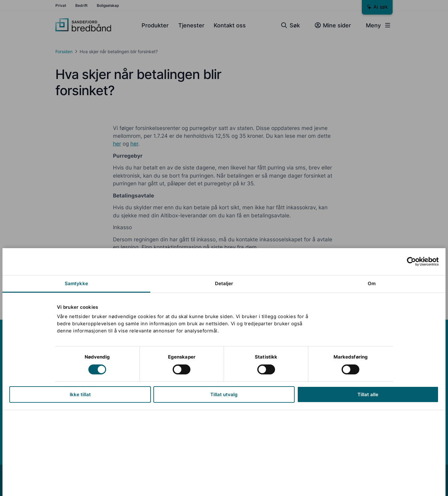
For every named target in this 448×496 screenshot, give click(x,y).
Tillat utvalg (224, 394)
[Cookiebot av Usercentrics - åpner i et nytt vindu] (411, 262)
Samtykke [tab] (76, 283)
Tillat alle (368, 394)
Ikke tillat (80, 394)
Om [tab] (372, 283)
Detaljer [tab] (224, 283)
